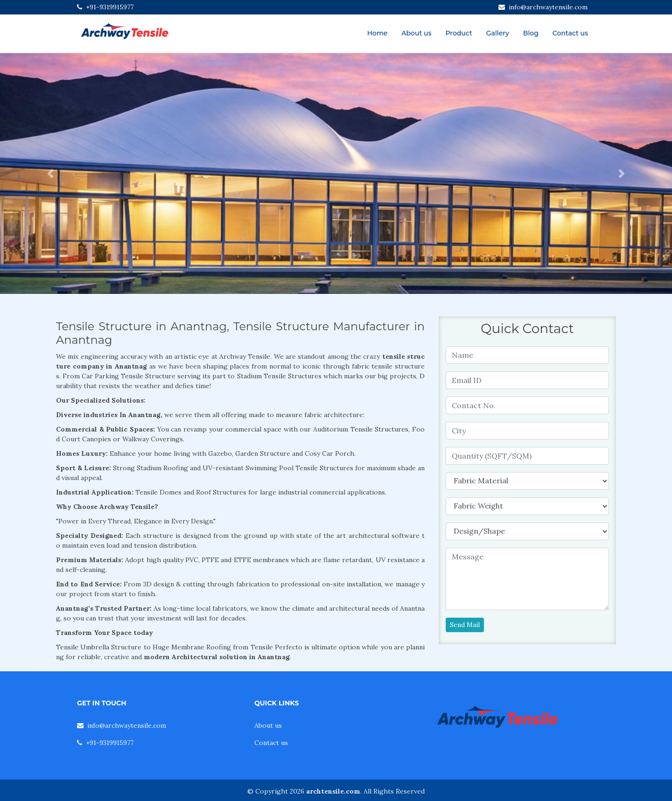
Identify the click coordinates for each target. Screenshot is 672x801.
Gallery (498, 33)
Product (458, 33)
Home (378, 33)
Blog (531, 33)
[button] (50, 174)
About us (416, 33)
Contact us (570, 33)
